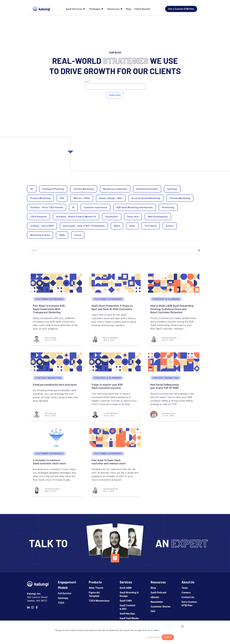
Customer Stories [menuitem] (161, 607)
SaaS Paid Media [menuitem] (129, 618)
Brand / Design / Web (111, 198)
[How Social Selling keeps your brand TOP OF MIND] (174, 362)
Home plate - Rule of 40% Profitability (84, 226)
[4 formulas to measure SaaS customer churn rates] (56, 438)
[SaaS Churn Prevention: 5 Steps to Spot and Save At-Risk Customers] (115, 283)
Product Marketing (40, 198)
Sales (132, 226)
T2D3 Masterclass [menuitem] (99, 601)
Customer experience (95, 207)
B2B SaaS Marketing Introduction (135, 207)
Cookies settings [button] (153, 637)
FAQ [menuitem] (153, 611)
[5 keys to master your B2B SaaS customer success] (115, 362)
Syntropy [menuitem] (63, 598)
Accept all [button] (168, 637)
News (117, 226)
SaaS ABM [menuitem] (126, 588)
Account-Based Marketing (146, 198)
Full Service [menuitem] (65, 593)
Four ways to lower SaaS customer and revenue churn (109, 462)
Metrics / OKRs (82, 198)
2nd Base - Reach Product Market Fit (76, 217)
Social (78, 235)
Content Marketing (84, 189)
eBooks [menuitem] (155, 597)
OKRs (62, 235)
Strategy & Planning (53, 189)
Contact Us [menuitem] (188, 597)
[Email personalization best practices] (56, 362)
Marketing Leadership (115, 189)
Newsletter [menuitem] (157, 602)
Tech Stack (151, 226)
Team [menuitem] (185, 588)
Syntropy (172, 189)
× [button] (182, 626)
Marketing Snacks (40, 235)
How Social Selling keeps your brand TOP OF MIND (165, 386)
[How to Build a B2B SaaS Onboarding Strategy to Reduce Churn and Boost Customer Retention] (174, 283)
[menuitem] (75, 9)
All (32, 189)
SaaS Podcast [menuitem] (158, 592)
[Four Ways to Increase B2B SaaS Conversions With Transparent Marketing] (56, 283)
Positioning (168, 207)
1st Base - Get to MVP (42, 226)
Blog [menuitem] (153, 588)
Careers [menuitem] (186, 592)
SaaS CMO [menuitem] (126, 601)
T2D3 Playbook (39, 217)
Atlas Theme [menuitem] (96, 588)
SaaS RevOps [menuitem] (127, 614)
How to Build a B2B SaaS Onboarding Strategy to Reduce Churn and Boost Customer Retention (172, 309)
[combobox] (113, 250)
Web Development (158, 217)
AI (73, 207)
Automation (112, 217)
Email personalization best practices (55, 385)
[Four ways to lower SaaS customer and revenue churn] (115, 438)
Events (170, 226)
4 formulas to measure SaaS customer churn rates (49, 462)
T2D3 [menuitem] (61, 603)
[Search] (199, 250)
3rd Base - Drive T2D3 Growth (47, 207)
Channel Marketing (180, 198)
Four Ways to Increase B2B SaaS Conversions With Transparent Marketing (49, 309)
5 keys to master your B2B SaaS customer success (107, 386)
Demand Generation (147, 189)
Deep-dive (133, 217)
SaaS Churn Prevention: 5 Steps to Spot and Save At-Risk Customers (112, 307)
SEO (62, 198)
